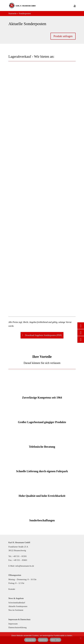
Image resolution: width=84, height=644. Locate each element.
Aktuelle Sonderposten (18, 606)
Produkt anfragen (63, 36)
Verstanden (30, 640)
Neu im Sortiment (16, 610)
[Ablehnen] (81, 638)
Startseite (13, 13)
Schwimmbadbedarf (17, 603)
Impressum (13, 624)
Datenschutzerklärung (18, 627)
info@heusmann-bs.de (25, 566)
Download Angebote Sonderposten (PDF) (43, 335)
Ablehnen (43, 640)
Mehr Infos (55, 640)
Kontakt (12, 589)
